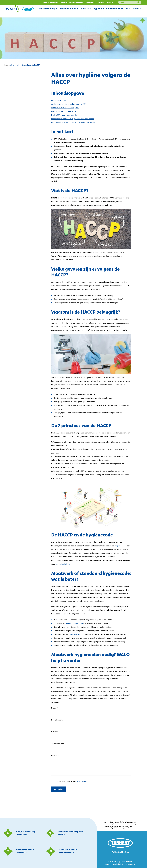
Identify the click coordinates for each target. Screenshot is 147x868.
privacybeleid (82, 782)
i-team (137, 9)
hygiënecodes (120, 546)
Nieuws (101, 2)
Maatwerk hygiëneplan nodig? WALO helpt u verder (73, 122)
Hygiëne (99, 9)
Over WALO (91, 2)
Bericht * (55, 756)
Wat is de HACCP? (59, 101)
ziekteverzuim (75, 635)
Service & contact (51, 2)
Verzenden (58, 789)
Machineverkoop (48, 9)
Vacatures (111, 2)
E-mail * (54, 732)
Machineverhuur (69, 9)
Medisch (86, 9)
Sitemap (107, 864)
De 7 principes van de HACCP (64, 112)
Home (6, 65)
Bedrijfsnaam (57, 720)
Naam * (54, 708)
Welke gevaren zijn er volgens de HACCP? (69, 104)
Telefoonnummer (59, 744)
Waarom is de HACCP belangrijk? (65, 108)
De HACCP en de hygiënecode (64, 115)
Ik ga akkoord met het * (73, 782)
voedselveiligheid (63, 564)
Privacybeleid (130, 864)
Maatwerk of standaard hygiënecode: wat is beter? (73, 119)
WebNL (127, 862)
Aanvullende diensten (118, 9)
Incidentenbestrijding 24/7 (72, 2)
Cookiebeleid (118, 864)
